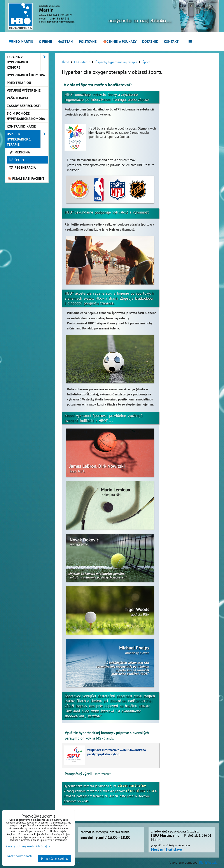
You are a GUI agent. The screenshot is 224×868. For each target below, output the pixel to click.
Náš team (65, 41)
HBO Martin (21, 41)
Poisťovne (88, 41)
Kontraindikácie (21, 126)
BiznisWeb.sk (208, 862)
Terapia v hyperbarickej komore (28, 62)
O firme (45, 41)
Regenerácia (22, 167)
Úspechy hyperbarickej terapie (28, 139)
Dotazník (150, 41)
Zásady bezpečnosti (24, 106)
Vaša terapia (18, 98)
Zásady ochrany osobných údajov (28, 846)
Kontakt (171, 41)
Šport (17, 160)
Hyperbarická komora (26, 75)
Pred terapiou (19, 83)
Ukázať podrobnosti (19, 856)
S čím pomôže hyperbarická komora (26, 116)
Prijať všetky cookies (55, 858)
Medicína (19, 152)
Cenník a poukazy (119, 41)
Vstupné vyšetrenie (24, 90)
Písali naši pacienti (26, 178)
